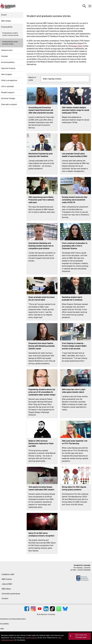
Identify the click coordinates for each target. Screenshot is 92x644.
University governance (11, 594)
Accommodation (8, 62)
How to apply (7, 74)
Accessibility (4, 624)
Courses (4, 56)
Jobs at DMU (7, 584)
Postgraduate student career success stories (10, 34)
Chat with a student (9, 104)
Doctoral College (8, 98)
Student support (8, 92)
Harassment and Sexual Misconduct (13, 619)
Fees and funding (8, 68)
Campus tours (7, 50)
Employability (7, 27)
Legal (2, 629)
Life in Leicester (8, 86)
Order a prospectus (9, 80)
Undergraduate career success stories (10, 43)
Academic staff (8, 574)
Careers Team (77, 46)
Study (4, 15)
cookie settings (31, 638)
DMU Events (7, 579)
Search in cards (32, 79)
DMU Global (6, 21)
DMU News (6, 589)
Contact (5, 598)
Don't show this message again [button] (81, 636)
